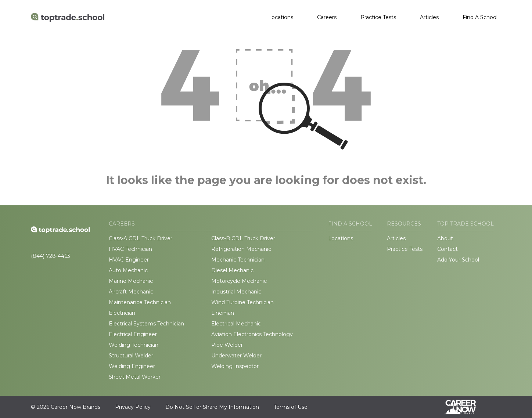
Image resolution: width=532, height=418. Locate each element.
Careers (327, 17)
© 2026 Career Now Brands (66, 407)
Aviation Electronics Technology (252, 334)
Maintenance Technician (140, 302)
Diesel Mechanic (232, 270)
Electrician (122, 313)
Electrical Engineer (133, 334)
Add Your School (458, 260)
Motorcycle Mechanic (239, 281)
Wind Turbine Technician (242, 302)
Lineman (223, 313)
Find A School (480, 17)
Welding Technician (134, 345)
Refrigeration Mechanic (241, 249)
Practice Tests (378, 17)
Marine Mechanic (131, 281)
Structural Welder (131, 356)
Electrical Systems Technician (146, 324)
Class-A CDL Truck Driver (141, 238)
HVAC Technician (130, 249)
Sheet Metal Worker (135, 377)
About (445, 238)
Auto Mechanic (128, 270)
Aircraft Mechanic (131, 292)
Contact (447, 249)
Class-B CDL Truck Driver (243, 238)
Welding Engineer (132, 366)
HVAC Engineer (129, 260)
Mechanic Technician (238, 260)
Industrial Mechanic (236, 292)
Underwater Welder (236, 356)
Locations (281, 17)
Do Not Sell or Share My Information (212, 407)
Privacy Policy (133, 407)
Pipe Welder (227, 345)
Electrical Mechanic (236, 324)
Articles (429, 17)
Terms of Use (291, 407)
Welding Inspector (235, 366)
